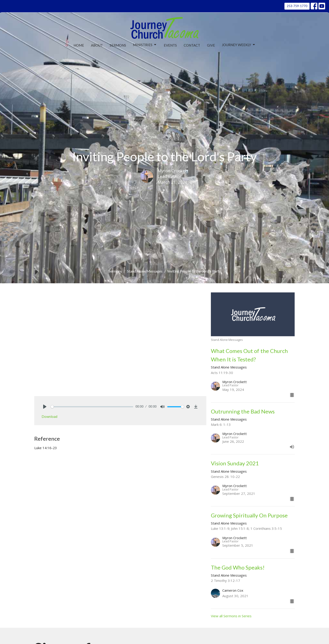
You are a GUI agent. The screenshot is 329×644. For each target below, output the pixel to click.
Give (211, 45)
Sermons (118, 45)
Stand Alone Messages (145, 271)
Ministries (145, 45)
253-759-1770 (297, 6)
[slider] (92, 407)
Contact (192, 45)
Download (49, 416)
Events (170, 45)
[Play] (45, 407)
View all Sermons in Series (231, 616)
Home (79, 45)
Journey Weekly (239, 45)
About (97, 45)
